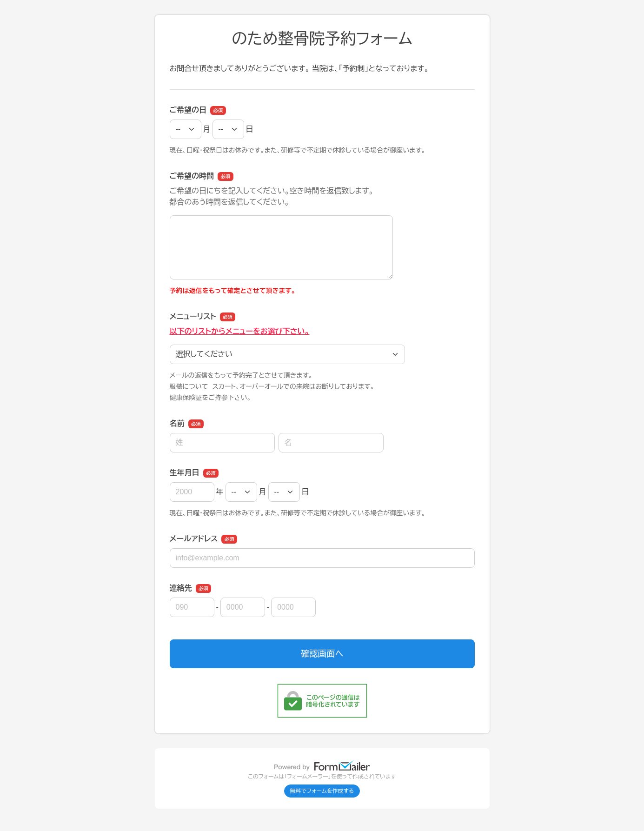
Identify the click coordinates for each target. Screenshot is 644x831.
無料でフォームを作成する (322, 791)
